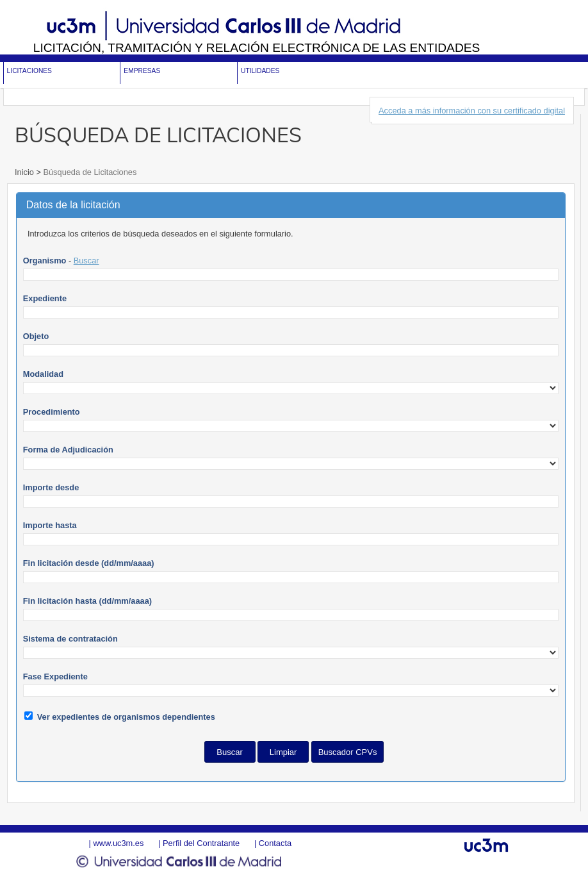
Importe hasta (50, 525)
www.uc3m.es (118, 843)
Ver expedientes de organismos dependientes (126, 717)
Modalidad (43, 374)
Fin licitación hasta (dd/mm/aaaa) (87, 601)
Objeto (36, 336)
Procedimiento (52, 412)
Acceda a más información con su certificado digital (472, 111)
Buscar (86, 261)
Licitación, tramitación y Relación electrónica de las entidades (257, 48)
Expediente (45, 298)
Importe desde (51, 487)
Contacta (275, 843)
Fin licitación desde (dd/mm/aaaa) (89, 563)
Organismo (45, 261)
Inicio (25, 172)
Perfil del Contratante (201, 843)
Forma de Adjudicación (68, 450)
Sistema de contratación (70, 639)
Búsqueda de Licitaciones (89, 172)
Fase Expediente (55, 676)
